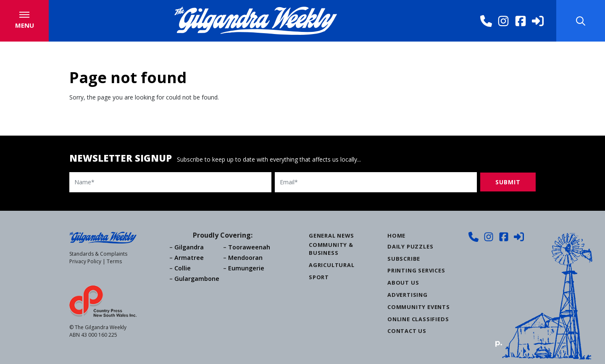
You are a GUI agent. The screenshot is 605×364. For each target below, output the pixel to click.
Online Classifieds (418, 319)
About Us (403, 283)
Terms (114, 261)
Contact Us (407, 331)
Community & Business (331, 249)
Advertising (408, 295)
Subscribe (404, 259)
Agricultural (332, 265)
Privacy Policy (85, 261)
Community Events (419, 307)
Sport (319, 277)
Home (396, 236)
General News (331, 236)
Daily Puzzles (410, 246)
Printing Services (416, 270)
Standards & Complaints (98, 254)
